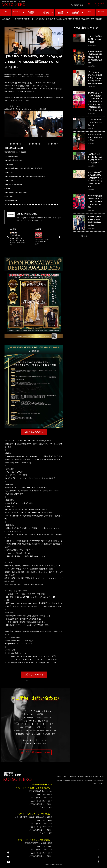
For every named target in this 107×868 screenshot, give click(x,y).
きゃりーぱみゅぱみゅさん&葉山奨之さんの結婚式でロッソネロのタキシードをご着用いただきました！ (95, 179)
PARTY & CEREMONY (78, 780)
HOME (6, 11)
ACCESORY (89, 780)
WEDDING (66, 780)
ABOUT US (17, 11)
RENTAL (59, 780)
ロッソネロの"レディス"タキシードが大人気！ (95, 137)
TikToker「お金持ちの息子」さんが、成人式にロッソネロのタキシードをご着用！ (95, 201)
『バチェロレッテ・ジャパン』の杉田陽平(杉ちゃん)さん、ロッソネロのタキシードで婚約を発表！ (95, 78)
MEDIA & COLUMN (75, 12)
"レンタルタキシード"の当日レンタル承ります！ (95, 122)
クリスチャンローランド (28, 77)
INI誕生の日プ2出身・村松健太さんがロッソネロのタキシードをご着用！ (95, 158)
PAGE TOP (98, 859)
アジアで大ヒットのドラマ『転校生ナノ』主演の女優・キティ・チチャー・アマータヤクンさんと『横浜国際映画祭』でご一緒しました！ (95, 102)
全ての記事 (6, 19)
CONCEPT (73, 776)
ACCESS (101, 11)
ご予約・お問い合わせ (98, 4)
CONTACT (100, 780)
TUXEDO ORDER (31, 12)
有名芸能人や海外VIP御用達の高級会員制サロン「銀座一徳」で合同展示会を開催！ (95, 57)
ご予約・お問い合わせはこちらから (37, 752)
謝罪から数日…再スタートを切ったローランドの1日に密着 (25, 109)
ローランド (16, 77)
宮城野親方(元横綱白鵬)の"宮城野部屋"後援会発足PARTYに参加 (95, 221)
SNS (95, 780)
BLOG (90, 11)
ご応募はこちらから (34, 432)
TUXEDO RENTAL (46, 12)
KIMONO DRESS (61, 12)
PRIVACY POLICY (98, 784)
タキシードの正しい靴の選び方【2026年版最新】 (95, 39)
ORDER (101, 776)
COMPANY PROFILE (92, 776)
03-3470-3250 (79, 5)
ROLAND (9, 77)
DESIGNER (81, 776)
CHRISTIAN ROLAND (23, 19)
